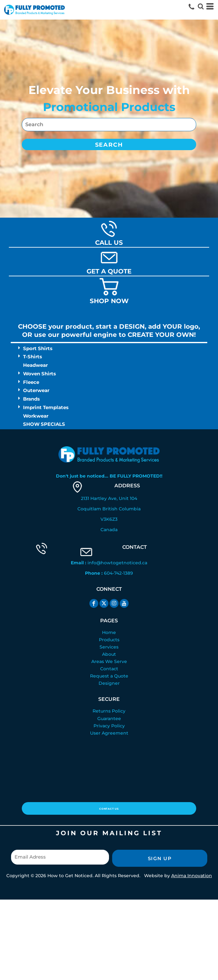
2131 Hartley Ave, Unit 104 (109, 498)
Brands (31, 399)
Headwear (35, 365)
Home (109, 632)
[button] (201, 6)
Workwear (36, 416)
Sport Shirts (38, 348)
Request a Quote (109, 676)
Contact (109, 669)
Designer (109, 683)
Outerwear (36, 390)
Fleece (31, 382)
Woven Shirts (39, 374)
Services (109, 647)
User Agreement (109, 733)
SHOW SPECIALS (44, 424)
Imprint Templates (46, 407)
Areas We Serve (109, 661)
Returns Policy (109, 711)
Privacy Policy (109, 726)
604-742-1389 (118, 573)
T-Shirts (33, 357)
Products (109, 640)
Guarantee (109, 719)
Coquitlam (89, 509)
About (109, 654)
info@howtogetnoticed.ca (117, 563)
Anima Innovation (192, 876)
